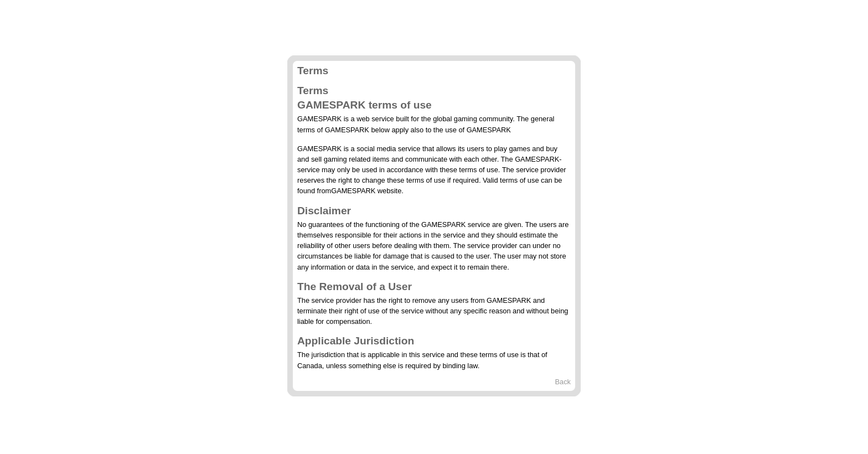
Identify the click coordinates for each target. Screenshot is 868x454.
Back (563, 382)
